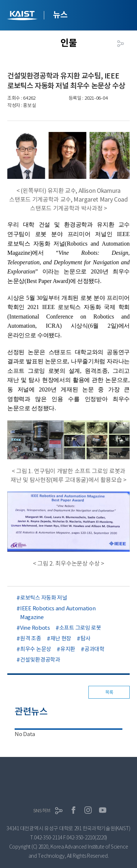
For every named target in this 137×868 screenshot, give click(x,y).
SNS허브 (42, 811)
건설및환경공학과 (40, 660)
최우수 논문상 (36, 649)
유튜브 (103, 810)
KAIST (23, 16)
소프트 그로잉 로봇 (80, 628)
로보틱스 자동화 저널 (44, 598)
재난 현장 (61, 638)
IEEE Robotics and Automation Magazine (58, 613)
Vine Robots (35, 628)
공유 (121, 44)
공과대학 (94, 649)
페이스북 (73, 810)
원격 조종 (31, 638)
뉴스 (60, 15)
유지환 (68, 649)
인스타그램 (88, 810)
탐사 (85, 638)
